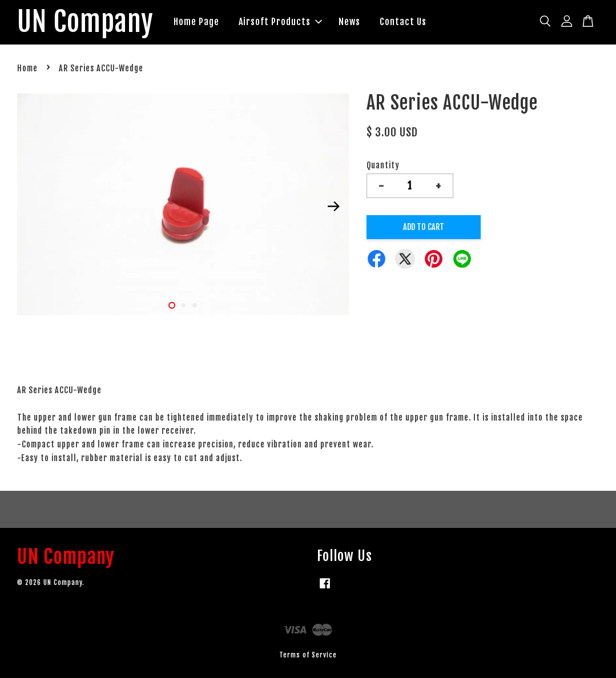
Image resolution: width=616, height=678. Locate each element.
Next (334, 207)
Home (27, 68)
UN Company (85, 22)
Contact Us (403, 22)
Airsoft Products (280, 22)
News (349, 22)
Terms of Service (308, 655)
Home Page (196, 22)
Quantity (383, 165)
